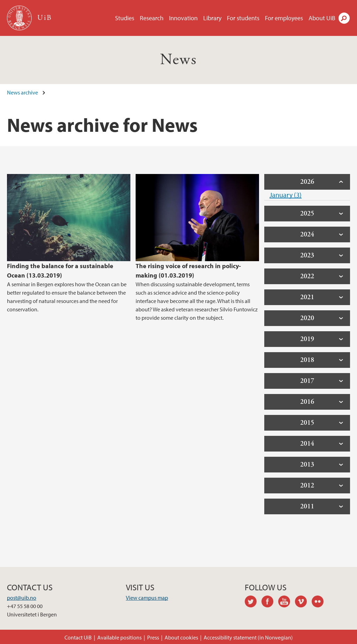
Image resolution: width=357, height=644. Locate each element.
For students (243, 18)
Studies (125, 18)
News (179, 60)
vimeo (303, 603)
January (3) (286, 195)
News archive (22, 92)
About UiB (322, 18)
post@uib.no (22, 598)
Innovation (183, 18)
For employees (284, 18)
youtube (287, 603)
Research (152, 18)
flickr (320, 603)
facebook (270, 603)
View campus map (147, 598)
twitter (253, 603)
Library (212, 18)
